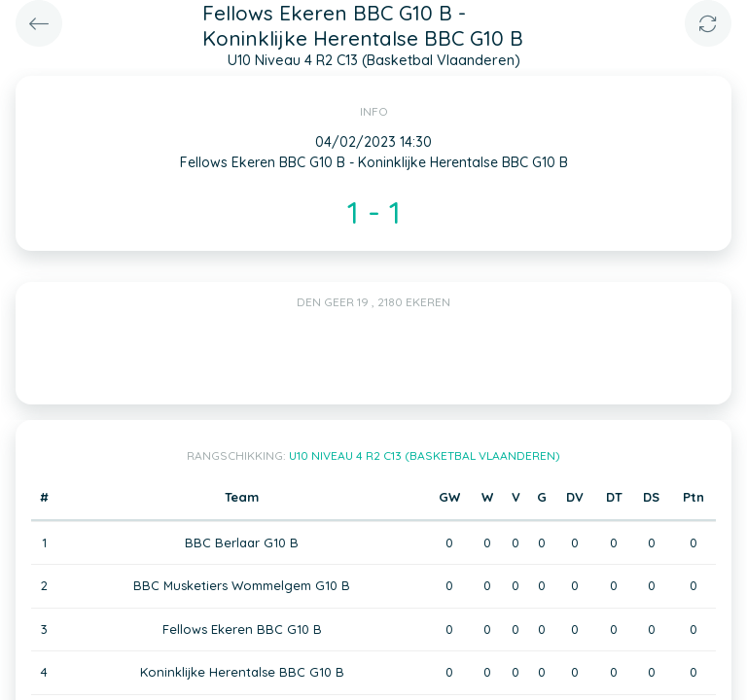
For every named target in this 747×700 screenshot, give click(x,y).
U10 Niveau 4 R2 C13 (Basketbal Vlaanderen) (425, 455)
